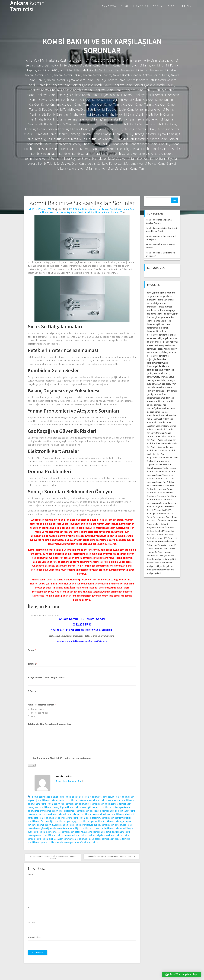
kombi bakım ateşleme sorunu (100, 797)
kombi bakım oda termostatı (47, 832)
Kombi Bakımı (111, 212)
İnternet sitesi (34, 937)
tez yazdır (161, 314)
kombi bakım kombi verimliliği (64, 828)
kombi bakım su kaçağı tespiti (87, 839)
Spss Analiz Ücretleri (156, 422)
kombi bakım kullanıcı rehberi (94, 828)
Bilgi (125, 6)
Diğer (34, 716)
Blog (171, 6)
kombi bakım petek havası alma (77, 832)
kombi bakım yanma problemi (42, 842)
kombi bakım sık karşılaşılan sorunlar (54, 839)
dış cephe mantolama (157, 412)
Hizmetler (141, 6)
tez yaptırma (153, 296)
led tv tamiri (171, 391)
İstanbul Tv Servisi (155, 552)
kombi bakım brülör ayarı (112, 807)
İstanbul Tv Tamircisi (167, 538)
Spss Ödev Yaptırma (165, 436)
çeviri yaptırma (154, 394)
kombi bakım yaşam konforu (71, 842)
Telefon (33, 664)
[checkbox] (29, 709)
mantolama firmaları (157, 415)
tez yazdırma (166, 296)
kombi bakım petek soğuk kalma (109, 832)
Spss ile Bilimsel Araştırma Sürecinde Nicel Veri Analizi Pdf (161, 496)
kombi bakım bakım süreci (78, 804)
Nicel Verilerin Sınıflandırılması (161, 503)
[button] (182, 974)
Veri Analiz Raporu (155, 535)
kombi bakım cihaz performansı (61, 811)
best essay (159, 345)
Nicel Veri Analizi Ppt (157, 482)
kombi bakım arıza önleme (72, 797)
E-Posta (32, 691)
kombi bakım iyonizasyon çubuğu (85, 825)
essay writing (164, 349)
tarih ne (163, 331)
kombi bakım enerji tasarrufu (87, 818)
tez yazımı (162, 321)
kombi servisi (160, 405)
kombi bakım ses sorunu (62, 835)
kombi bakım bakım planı (53, 804)
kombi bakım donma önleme (65, 814)
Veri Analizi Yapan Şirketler (159, 440)
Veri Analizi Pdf (166, 457)
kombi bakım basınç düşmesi (54, 807)
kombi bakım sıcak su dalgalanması (92, 835)
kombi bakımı (92, 842)
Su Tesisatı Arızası (40, 713)
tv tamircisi (159, 391)
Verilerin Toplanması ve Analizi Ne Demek (159, 464)
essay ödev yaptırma (166, 352)
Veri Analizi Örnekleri (157, 521)
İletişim (186, 6)
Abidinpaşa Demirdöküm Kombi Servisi (117, 209)
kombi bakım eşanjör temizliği (116, 818)
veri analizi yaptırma (156, 303)
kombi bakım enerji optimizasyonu (56, 818)
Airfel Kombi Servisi (94, 212)
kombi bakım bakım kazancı (108, 800)
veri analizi (169, 300)
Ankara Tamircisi (28, 6)
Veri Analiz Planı (169, 517)
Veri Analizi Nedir (169, 443)
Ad (30, 907)
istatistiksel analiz (155, 307)
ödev (149, 317)
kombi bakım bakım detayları (80, 800)
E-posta (32, 922)
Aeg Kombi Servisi (75, 212)
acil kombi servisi (48, 212)
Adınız (32, 650)
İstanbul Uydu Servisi (165, 549)
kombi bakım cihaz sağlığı (89, 811)
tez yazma (152, 321)
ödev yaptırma (154, 293)
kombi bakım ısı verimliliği (114, 825)
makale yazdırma (155, 300)
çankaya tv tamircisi (165, 370)
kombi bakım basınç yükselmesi (84, 807)
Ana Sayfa (109, 6)
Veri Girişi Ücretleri (156, 433)
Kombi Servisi (38, 709)
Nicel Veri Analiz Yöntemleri (160, 475)
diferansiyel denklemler (158, 335)
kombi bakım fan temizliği (40, 821)
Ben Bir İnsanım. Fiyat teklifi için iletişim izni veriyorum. (63, 758)
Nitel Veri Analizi (167, 471)
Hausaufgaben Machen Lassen (161, 408)
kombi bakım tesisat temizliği (116, 839)
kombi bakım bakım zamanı (105, 804)
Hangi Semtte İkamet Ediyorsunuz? (46, 677)
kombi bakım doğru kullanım (116, 811)
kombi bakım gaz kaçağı (65, 821)
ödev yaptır (172, 314)
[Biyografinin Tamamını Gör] (83, 781)
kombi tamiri (160, 401)
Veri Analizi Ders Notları (158, 447)
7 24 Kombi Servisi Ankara (85, 209)
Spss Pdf (151, 478)
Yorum (158, 6)
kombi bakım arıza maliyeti (45, 797)
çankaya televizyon (156, 377)
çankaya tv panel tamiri (158, 373)
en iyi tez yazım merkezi (164, 317)
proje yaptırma (168, 293)
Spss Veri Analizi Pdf (165, 478)
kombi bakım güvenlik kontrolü (53, 825)
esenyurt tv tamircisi (163, 419)
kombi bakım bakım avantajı (51, 800)
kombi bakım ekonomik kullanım (95, 814)
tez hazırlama (163, 310)
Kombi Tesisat (39, 209)
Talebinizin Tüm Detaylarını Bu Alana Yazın (50, 724)
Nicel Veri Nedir (165, 499)
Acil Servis (61, 212)
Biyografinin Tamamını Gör (68, 781)
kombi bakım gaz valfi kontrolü (93, 821)
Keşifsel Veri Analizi (164, 531)
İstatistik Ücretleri (165, 429)
